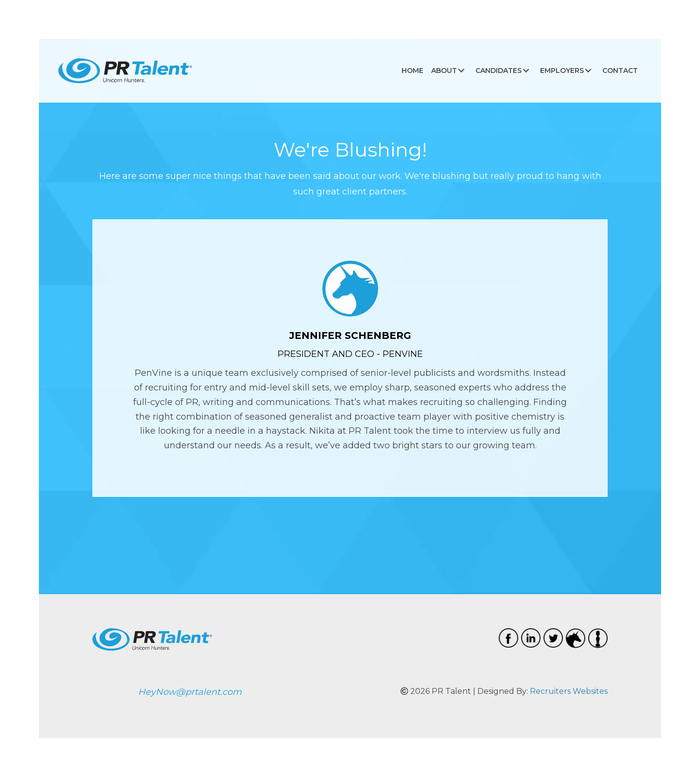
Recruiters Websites (569, 691)
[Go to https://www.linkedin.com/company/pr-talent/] (531, 638)
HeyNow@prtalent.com (190, 692)
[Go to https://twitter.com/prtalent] (553, 638)
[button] (461, 71)
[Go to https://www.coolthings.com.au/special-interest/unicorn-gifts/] (576, 638)
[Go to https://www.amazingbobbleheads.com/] (598, 638)
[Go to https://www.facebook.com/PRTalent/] (508, 638)
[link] (412, 71)
